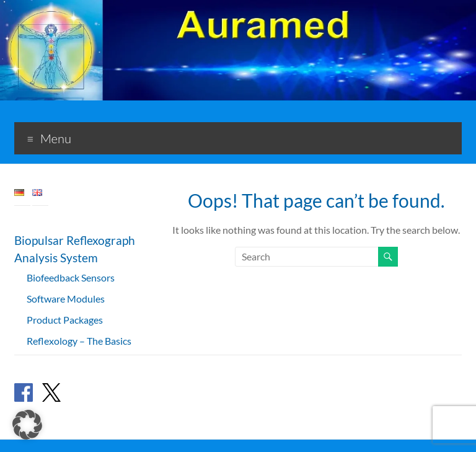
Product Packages (65, 320)
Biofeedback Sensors (71, 277)
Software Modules (66, 299)
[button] (27, 425)
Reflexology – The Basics (79, 341)
